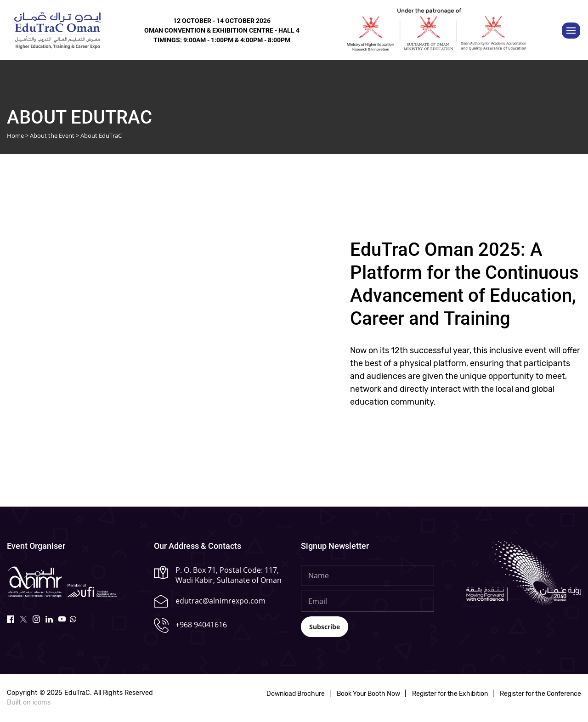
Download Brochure (296, 694)
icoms (42, 702)
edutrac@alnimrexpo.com (220, 601)
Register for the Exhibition (450, 694)
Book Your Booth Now (368, 694)
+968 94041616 (201, 625)
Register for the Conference (540, 694)
